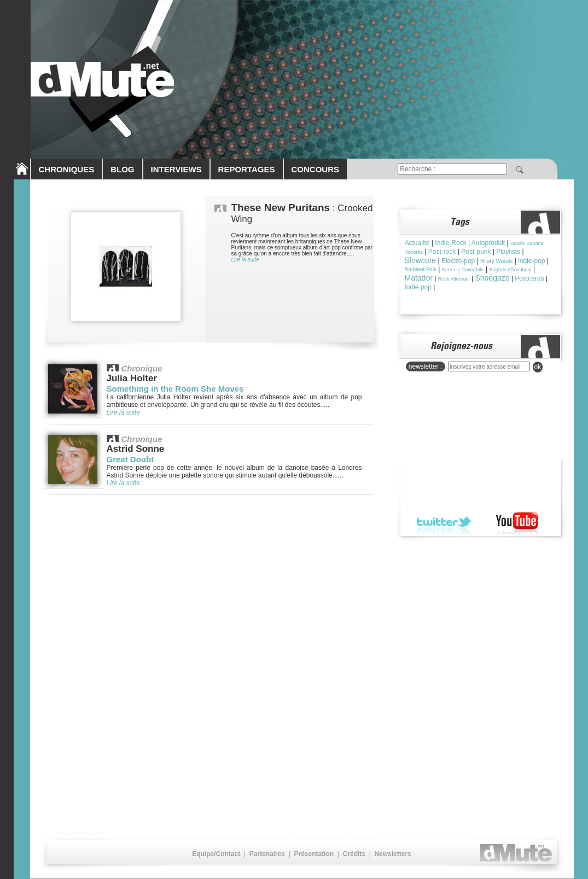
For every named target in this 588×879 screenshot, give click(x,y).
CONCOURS (316, 169)
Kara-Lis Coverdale (463, 270)
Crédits (354, 854)
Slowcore (421, 260)
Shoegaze (492, 278)
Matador (419, 278)
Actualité (417, 243)
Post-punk (476, 252)
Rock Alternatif (454, 279)
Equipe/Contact (216, 854)
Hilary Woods (496, 261)
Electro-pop (458, 261)
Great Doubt (130, 459)
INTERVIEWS (176, 169)
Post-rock (442, 252)
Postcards (529, 278)
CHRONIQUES (67, 169)
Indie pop (418, 287)
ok (538, 367)
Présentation (314, 854)
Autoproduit (488, 243)
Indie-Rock (450, 243)
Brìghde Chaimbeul (511, 270)
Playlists (508, 252)
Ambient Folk (421, 269)
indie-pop (531, 261)
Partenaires (267, 854)
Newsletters (392, 854)
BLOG (122, 169)
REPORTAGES (247, 169)
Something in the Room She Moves (175, 389)
